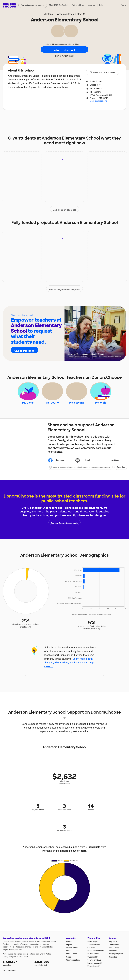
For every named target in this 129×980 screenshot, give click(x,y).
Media (111, 951)
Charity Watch (45, 958)
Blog (117, 951)
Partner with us (78, 5)
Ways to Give (94, 942)
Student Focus (72, 951)
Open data (113, 954)
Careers (69, 960)
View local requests (98, 101)
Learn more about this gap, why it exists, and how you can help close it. (69, 666)
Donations (102, 117)
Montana (48, 14)
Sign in (124, 5)
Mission (69, 945)
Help (101, 5)
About (25, 117)
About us (91, 5)
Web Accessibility (73, 964)
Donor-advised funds (96, 954)
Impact (38, 117)
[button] (87, 471)
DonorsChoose (10, 5)
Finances (70, 954)
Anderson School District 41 (71, 14)
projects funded (49, 967)
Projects (53, 117)
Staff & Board (71, 957)
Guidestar (24, 960)
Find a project (93, 945)
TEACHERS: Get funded (58, 5)
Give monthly (93, 960)
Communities (114, 948)
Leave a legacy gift (95, 967)
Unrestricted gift (94, 970)
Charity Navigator (10, 960)
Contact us (113, 960)
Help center (113, 945)
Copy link (121, 471)
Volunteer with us (94, 964)
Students (85, 117)
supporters (17, 967)
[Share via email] (87, 464)
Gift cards (91, 951)
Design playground (116, 957)
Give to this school (64, 50)
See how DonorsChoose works (64, 526)
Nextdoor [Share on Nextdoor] (111, 464)
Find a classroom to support (33, 5)
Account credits (94, 948)
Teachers (69, 117)
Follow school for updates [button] (102, 72)
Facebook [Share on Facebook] (57, 464)
